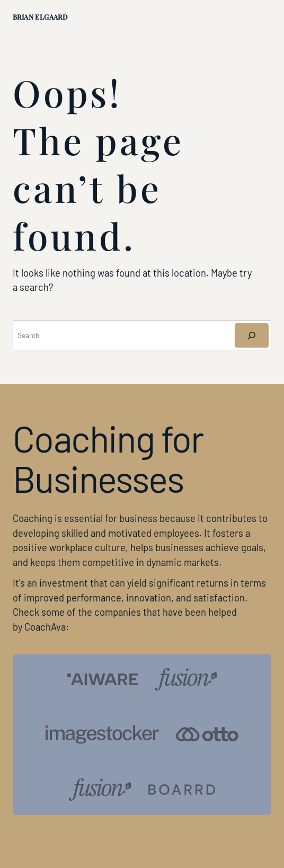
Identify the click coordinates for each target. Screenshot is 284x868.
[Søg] (252, 335)
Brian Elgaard (40, 17)
